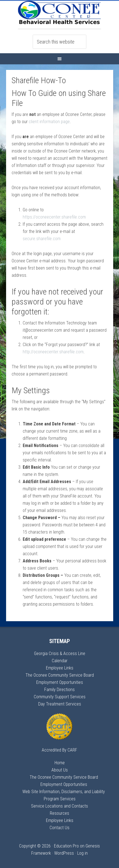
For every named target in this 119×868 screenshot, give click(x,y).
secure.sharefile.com (42, 239)
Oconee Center (59, 15)
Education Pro (66, 846)
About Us (60, 770)
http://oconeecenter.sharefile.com (53, 352)
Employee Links (60, 668)
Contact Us (59, 828)
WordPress (64, 853)
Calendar (60, 661)
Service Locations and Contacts (59, 806)
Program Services (60, 799)
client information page (49, 122)
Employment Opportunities (60, 682)
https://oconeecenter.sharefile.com (54, 217)
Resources (59, 813)
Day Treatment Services (60, 704)
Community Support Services (60, 697)
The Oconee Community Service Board (60, 675)
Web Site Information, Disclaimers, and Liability (64, 792)
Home (60, 763)
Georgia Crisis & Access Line (60, 653)
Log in (82, 853)
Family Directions (59, 690)
